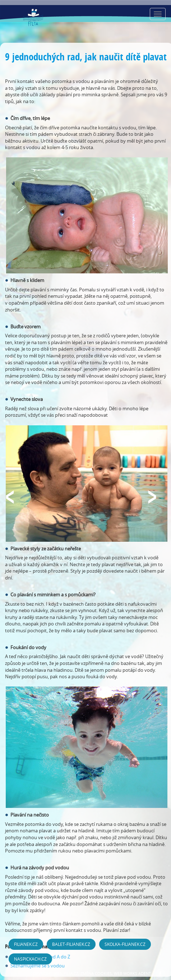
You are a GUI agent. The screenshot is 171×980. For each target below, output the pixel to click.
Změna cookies (96, 973)
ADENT (145, 973)
